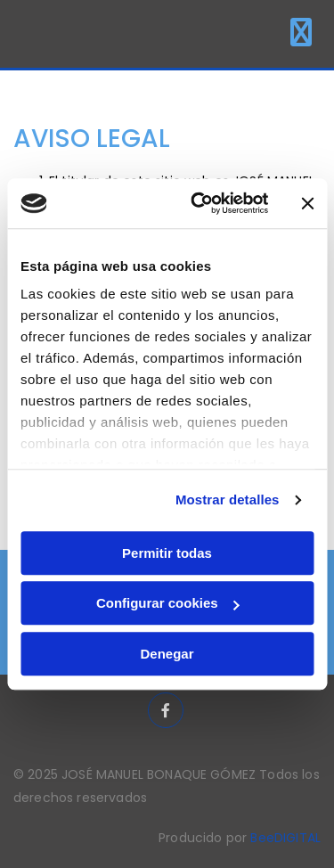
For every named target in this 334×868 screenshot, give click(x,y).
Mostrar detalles (228, 500)
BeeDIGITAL (285, 838)
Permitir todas (167, 553)
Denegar (167, 654)
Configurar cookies (168, 603)
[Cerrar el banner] (307, 203)
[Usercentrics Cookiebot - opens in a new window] (199, 203)
